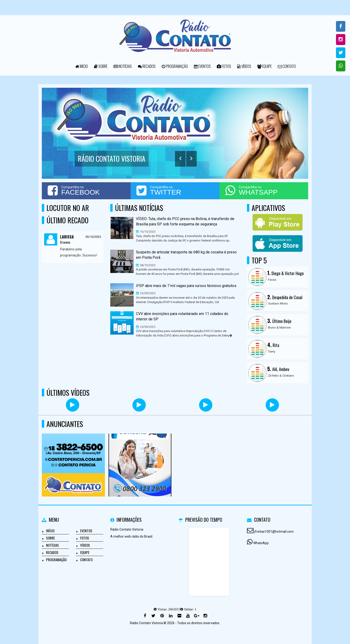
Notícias (123, 66)
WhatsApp (261, 543)
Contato (287, 66)
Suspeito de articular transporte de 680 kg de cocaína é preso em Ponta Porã (186, 255)
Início (82, 66)
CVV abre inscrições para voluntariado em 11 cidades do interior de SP (182, 316)
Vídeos (244, 66)
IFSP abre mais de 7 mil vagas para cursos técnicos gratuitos (186, 286)
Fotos (224, 66)
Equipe (264, 66)
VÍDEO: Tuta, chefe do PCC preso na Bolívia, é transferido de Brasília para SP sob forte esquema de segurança (185, 221)
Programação (175, 66)
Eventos (202, 66)
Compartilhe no (86, 190)
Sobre (101, 66)
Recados (147, 66)
